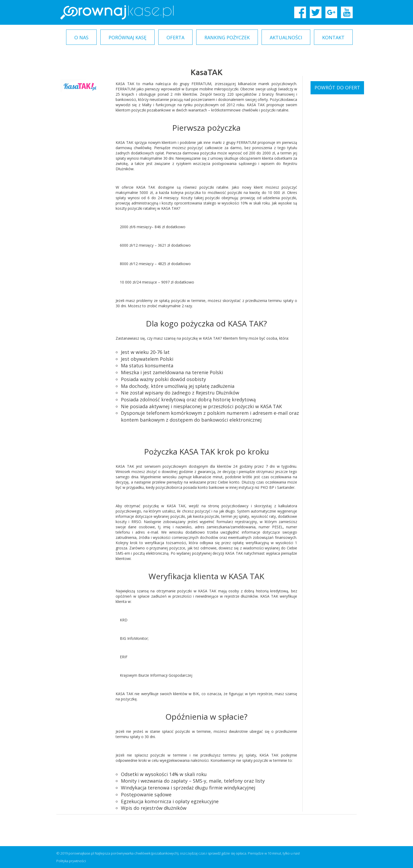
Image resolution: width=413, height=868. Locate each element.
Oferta (175, 37)
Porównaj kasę (127, 37)
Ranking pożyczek (227, 37)
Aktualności (286, 37)
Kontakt (333, 37)
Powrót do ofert (337, 87)
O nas (81, 37)
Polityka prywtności (71, 861)
